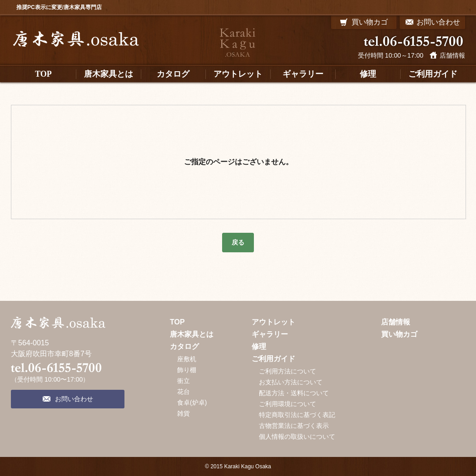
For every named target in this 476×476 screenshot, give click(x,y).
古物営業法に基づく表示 (294, 426)
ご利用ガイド (273, 359)
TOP (177, 322)
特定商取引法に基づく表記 (297, 415)
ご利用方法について (288, 371)
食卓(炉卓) (192, 402)
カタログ (184, 346)
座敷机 (187, 359)
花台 (183, 392)
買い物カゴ (399, 334)
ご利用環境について (288, 404)
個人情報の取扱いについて (297, 437)
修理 (259, 346)
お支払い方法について (291, 382)
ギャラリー (270, 334)
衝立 (183, 381)
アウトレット (273, 322)
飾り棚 (187, 370)
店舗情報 (452, 55)
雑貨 (183, 413)
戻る (238, 242)
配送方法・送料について (294, 393)
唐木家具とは (192, 334)
